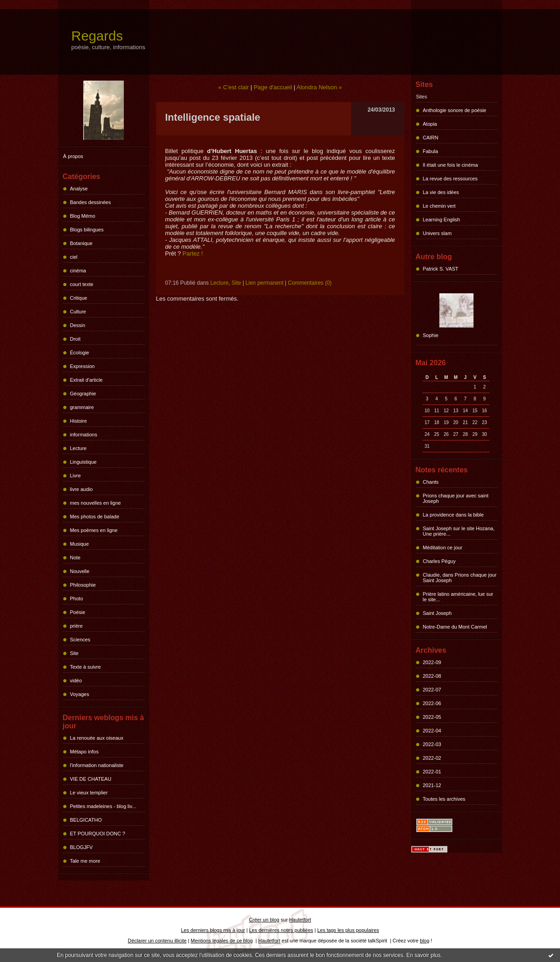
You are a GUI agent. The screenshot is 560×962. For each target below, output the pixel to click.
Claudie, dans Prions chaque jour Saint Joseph (460, 578)
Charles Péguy (439, 561)
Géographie (83, 394)
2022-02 (432, 758)
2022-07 (432, 690)
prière (76, 626)
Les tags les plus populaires (348, 930)
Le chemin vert (439, 206)
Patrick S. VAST (441, 269)
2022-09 (432, 662)
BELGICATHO (86, 820)
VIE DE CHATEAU (91, 779)
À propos (73, 156)
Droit (75, 339)
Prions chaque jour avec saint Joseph (456, 498)
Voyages (80, 694)
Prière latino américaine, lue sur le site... (458, 597)
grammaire (82, 407)
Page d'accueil (273, 87)
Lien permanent (264, 283)
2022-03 (432, 744)
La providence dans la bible (453, 515)
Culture (78, 312)
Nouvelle (80, 571)
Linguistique (84, 462)
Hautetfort (300, 920)
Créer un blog (264, 920)
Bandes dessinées (91, 202)
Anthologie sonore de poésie (455, 110)
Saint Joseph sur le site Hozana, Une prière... (459, 531)
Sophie (431, 335)
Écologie (80, 353)
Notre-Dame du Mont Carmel (455, 627)
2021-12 (432, 785)
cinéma (78, 271)
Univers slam (438, 233)
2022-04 (432, 731)
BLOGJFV (81, 847)
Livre (76, 476)
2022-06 (432, 703)
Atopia (430, 124)
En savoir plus (423, 955)
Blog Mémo (83, 216)
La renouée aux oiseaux (97, 738)
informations (84, 435)
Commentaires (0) (310, 283)
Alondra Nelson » (319, 87)
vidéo (76, 681)
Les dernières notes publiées (281, 930)
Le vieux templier (89, 793)
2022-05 (432, 717)
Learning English (442, 220)
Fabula (431, 151)
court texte (82, 284)
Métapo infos (84, 752)
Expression (82, 366)
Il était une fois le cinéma (451, 165)
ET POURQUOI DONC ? (98, 834)
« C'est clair (234, 87)
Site (74, 653)
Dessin (78, 325)
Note (75, 558)
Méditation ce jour (443, 548)
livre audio (81, 489)
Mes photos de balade (95, 517)
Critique (79, 298)
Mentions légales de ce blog (222, 941)
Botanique (81, 243)
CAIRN (431, 138)
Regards (97, 36)
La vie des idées (441, 192)
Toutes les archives (444, 799)
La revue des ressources (450, 179)
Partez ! (193, 253)
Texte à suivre (86, 667)
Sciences (80, 640)
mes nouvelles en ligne (96, 503)
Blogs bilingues (87, 230)
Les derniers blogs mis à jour (213, 930)
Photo (77, 599)
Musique (80, 544)
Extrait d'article (87, 380)
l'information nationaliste (97, 765)
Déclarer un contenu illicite (157, 941)
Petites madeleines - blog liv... (103, 806)
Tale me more (85, 861)
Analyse (79, 189)
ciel (74, 257)
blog (425, 941)
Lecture (79, 448)
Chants (431, 482)
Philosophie (83, 585)
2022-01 (432, 772)
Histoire (79, 421)
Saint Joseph (438, 613)
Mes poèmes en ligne (94, 530)
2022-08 (432, 676)
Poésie (78, 612)
